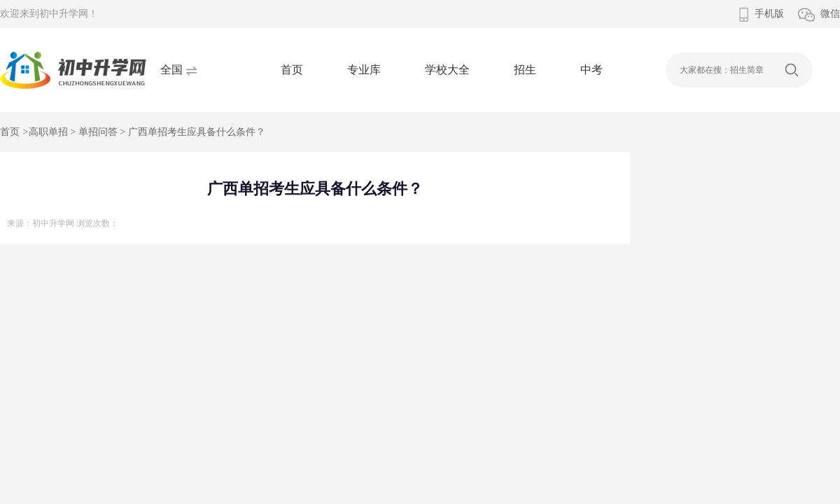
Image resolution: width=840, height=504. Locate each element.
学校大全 (447, 70)
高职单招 (48, 132)
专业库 (364, 70)
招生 (525, 70)
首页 (292, 70)
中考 (591, 70)
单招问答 (98, 132)
